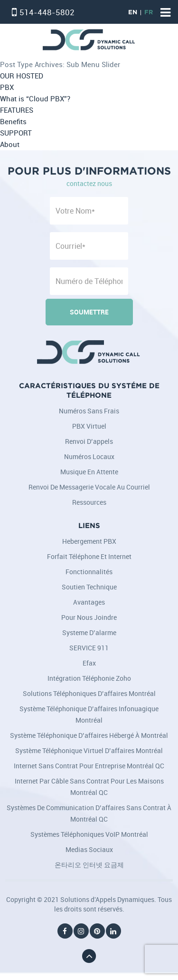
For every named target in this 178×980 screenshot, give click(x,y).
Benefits (13, 122)
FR (149, 13)
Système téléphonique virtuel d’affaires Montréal (89, 750)
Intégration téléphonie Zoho (89, 678)
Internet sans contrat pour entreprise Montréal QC (89, 766)
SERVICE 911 (89, 648)
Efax (89, 663)
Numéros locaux (89, 456)
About (10, 144)
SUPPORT (16, 133)
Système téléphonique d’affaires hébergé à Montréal (89, 735)
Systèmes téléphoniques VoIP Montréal (89, 834)
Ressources (89, 502)
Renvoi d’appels (89, 441)
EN (133, 13)
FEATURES (17, 110)
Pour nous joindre (89, 617)
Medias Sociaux (89, 849)
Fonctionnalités (89, 572)
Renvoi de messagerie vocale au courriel (89, 487)
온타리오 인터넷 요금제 (89, 865)
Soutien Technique (89, 587)
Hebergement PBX (89, 541)
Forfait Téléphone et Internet (89, 556)
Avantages (89, 602)
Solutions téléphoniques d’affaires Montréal (89, 693)
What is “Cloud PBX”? (35, 99)
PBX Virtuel (89, 426)
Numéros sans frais (89, 411)
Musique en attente (89, 472)
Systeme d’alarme (89, 632)
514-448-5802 (47, 12)
